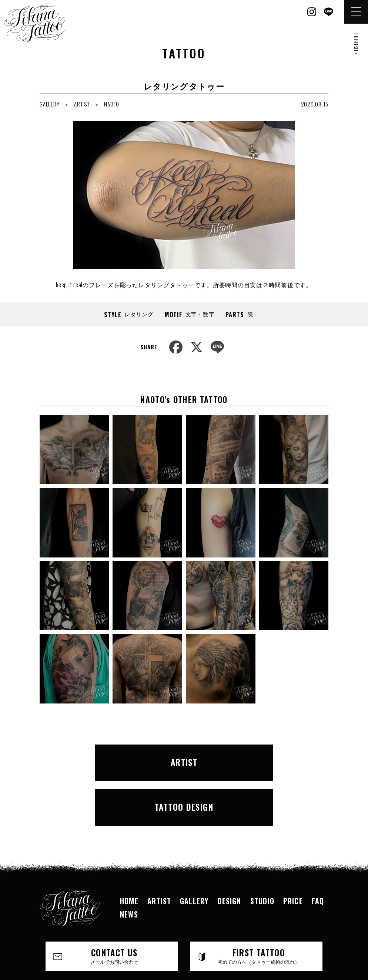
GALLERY (49, 104)
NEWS (129, 863)
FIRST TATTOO (259, 905)
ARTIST (82, 104)
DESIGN (229, 850)
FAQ (318, 850)
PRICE (293, 850)
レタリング (139, 314)
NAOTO (112, 104)
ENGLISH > (356, 44)
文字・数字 (200, 314)
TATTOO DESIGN (260, 759)
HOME (129, 850)
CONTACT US (114, 905)
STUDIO (262, 850)
